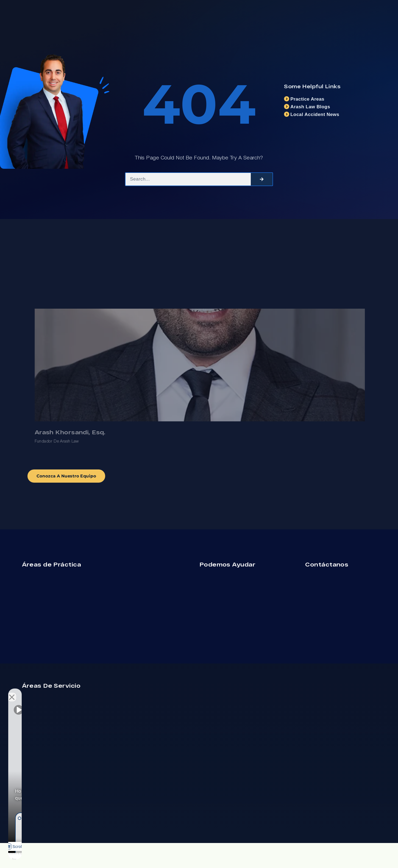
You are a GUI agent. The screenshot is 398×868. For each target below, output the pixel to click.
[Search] (262, 181)
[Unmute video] (18, 692)
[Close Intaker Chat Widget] (97, 692)
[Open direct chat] (86, 692)
